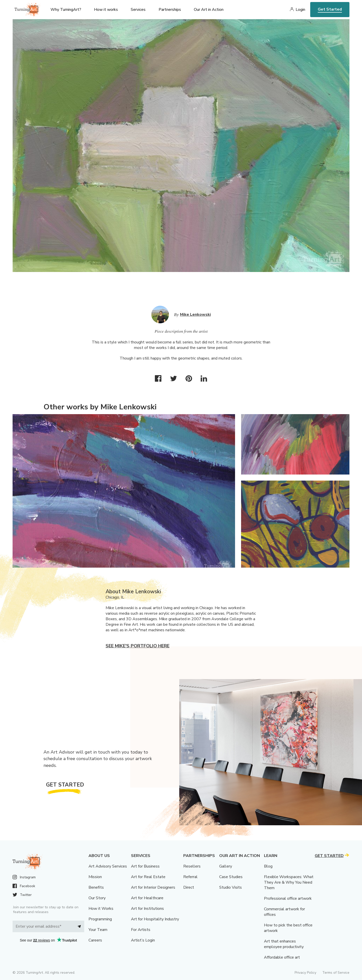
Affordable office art (282, 957)
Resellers (192, 866)
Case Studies (231, 877)
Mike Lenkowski (195, 315)
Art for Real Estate (148, 877)
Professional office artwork (288, 898)
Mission (95, 877)
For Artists (141, 930)
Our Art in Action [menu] (209, 10)
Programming (100, 919)
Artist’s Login (143, 940)
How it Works (101, 909)
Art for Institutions (147, 909)
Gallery (226, 866)
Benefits (96, 887)
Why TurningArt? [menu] (66, 10)
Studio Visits (231, 887)
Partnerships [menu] (170, 10)
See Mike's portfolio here (138, 646)
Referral (190, 877)
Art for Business (145, 866)
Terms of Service (336, 973)
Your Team (98, 930)
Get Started (330, 9)
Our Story (97, 898)
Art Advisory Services (108, 866)
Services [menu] (138, 10)
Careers (95, 940)
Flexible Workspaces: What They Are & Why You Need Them (289, 882)
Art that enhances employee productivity (284, 944)
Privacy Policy (305, 973)
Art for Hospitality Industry (155, 919)
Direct (189, 887)
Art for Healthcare (147, 898)
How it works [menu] (106, 10)
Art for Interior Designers (153, 887)
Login (300, 10)
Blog (268, 866)
